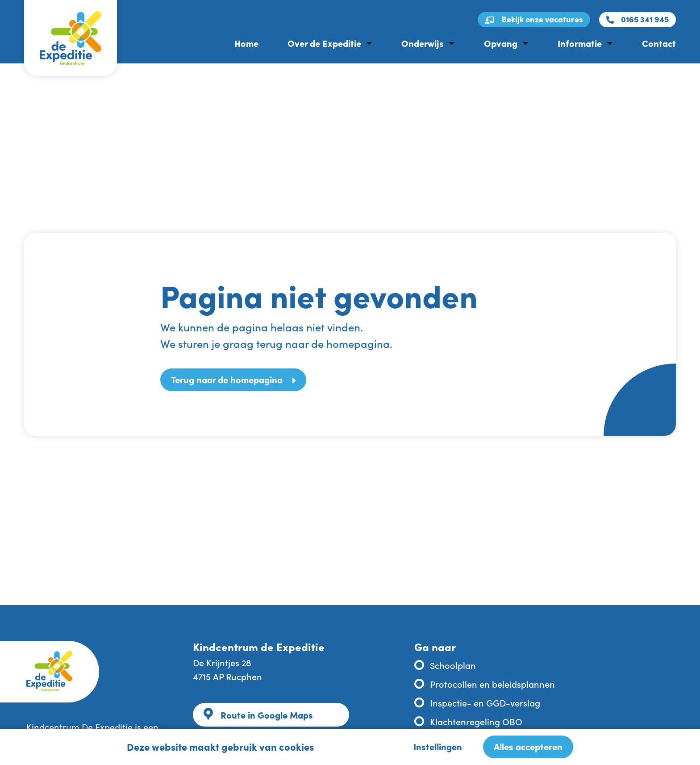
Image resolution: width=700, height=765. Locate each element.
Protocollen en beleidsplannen (492, 684)
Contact (659, 43)
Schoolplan (453, 665)
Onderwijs (423, 43)
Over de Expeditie (324, 43)
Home (246, 43)
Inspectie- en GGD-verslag (485, 702)
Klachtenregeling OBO (476, 721)
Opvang (501, 43)
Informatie (580, 43)
